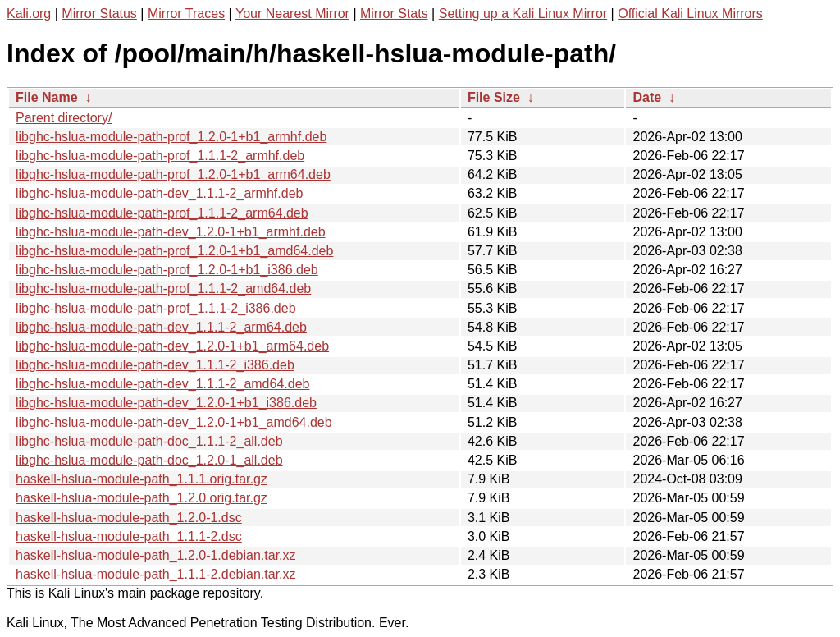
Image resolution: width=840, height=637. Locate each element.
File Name (47, 97)
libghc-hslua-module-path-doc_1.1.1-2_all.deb (149, 441)
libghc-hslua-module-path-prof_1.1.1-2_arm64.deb (162, 213)
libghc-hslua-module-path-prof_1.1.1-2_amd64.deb (163, 289)
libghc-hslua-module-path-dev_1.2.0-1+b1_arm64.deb (172, 346)
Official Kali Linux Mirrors (690, 14)
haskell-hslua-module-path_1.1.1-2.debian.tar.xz (156, 574)
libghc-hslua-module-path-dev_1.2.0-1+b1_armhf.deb (171, 232)
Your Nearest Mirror (292, 14)
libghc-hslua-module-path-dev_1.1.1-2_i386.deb (155, 365)
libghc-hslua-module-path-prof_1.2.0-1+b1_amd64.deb (174, 251)
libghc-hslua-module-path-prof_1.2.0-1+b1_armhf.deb (171, 137)
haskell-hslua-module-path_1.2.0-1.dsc (129, 518)
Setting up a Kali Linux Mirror (523, 14)
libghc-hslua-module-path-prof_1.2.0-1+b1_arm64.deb (173, 174)
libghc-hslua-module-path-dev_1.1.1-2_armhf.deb (159, 193)
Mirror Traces (186, 14)
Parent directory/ (64, 118)
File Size (494, 97)
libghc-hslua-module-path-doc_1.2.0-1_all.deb (149, 460)
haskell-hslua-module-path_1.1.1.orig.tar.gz (142, 479)
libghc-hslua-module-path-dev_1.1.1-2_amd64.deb (162, 384)
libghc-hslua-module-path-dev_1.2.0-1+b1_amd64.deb (174, 422)
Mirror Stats (394, 14)
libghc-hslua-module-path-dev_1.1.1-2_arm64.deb (161, 327)
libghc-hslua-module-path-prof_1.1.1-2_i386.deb (156, 308)
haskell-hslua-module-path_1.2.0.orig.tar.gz (142, 498)
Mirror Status (99, 14)
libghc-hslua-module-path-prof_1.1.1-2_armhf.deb (160, 156)
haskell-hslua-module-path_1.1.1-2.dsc (129, 536)
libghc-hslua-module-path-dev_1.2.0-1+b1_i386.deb (166, 403)
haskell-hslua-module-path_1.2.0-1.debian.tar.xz (156, 555)
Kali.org (29, 14)
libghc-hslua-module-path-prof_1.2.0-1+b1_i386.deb (167, 270)
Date (647, 97)
